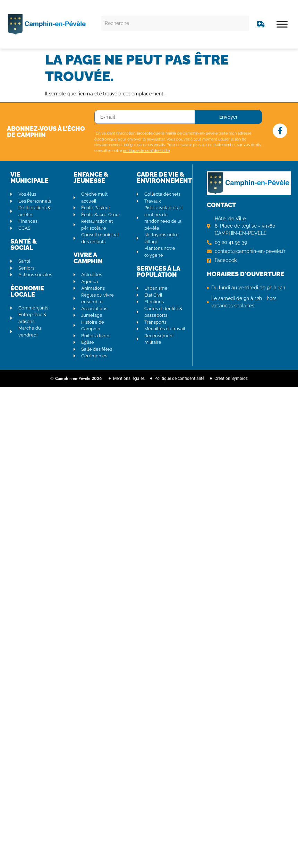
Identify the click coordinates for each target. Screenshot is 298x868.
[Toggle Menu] (282, 24)
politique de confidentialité (146, 151)
